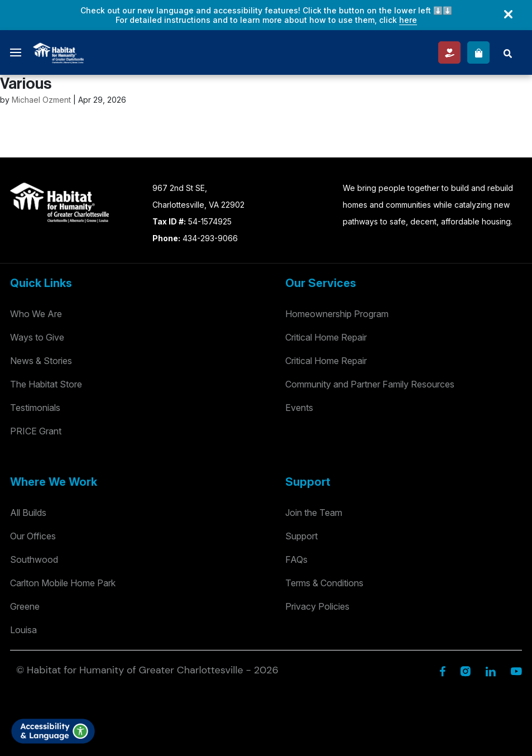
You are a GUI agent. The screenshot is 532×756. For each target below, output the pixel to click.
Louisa (23, 630)
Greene (25, 606)
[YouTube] (516, 670)
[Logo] (58, 52)
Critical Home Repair (326, 337)
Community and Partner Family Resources (370, 384)
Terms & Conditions (324, 583)
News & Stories (41, 361)
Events (299, 408)
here (408, 20)
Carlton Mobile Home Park (63, 583)
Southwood (34, 559)
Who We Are (36, 314)
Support (301, 536)
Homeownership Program (337, 314)
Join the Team (314, 513)
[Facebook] (442, 670)
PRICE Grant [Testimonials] (36, 431)
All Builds (28, 513)
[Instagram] (465, 670)
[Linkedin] (490, 670)
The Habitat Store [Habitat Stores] (46, 384)
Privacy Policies (317, 606)
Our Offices (33, 536)
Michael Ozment (41, 100)
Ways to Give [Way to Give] (37, 337)
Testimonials (35, 408)
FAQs (296, 559)
